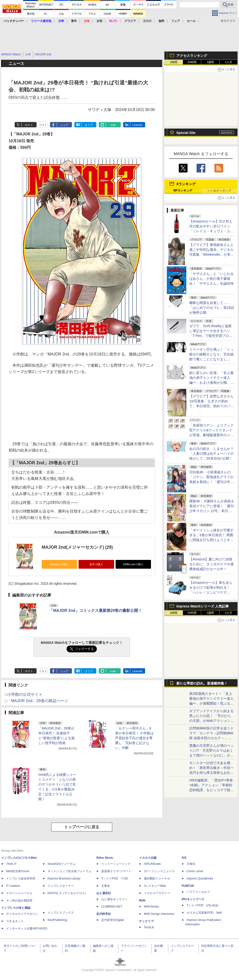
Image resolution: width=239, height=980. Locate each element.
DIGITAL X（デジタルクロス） (68, 893)
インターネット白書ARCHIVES (27, 929)
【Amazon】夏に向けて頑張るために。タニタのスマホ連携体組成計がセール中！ (211, 564)
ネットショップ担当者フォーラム (70, 871)
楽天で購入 (96, 564)
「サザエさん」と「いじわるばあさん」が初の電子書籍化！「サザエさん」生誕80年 (212, 279)
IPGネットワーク (193, 899)
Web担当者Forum (18, 871)
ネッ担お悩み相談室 (19, 900)
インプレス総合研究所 (21, 879)
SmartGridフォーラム (62, 864)
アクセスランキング (192, 56)
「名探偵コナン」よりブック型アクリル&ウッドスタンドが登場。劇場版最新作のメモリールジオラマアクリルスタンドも (211, 435)
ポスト (29, 125)
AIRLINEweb (152, 864)
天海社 (191, 864)
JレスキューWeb (155, 886)
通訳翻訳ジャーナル (157, 879)
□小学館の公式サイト (24, 694)
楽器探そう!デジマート (116, 871)
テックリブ (146, 921)
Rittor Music (105, 858)
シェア (64, 125)
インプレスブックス (61, 913)
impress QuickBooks (200, 879)
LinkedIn (138, 125)
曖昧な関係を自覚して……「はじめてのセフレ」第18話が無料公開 (212, 308)
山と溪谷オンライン (114, 899)
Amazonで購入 (60, 564)
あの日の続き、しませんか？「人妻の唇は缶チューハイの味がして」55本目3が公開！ (211, 454)
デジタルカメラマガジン (22, 914)
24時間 (192, 62)
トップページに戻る (82, 827)
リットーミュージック (116, 864)
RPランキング (183, 191)
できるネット (15, 921)
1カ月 (229, 62)
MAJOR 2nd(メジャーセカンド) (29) (77, 547)
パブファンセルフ (198, 892)
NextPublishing (57, 920)
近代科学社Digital (113, 920)
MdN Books (151, 907)
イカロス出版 (148, 858)
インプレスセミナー (61, 886)
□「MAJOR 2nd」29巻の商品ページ (36, 701)
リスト (43, 125)
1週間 (210, 62)
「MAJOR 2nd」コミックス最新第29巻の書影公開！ (96, 611)
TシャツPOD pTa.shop (202, 905)
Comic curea (195, 871)
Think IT (11, 864)
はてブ (89, 125)
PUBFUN (188, 886)
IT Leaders (13, 886)
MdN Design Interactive (159, 914)
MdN (142, 900)
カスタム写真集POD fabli (204, 913)
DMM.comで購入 (133, 564)
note (113, 125)
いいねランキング (219, 191)
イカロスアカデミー (157, 893)
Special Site (186, 133)
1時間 (174, 62)
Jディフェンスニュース (159, 871)
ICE (184, 858)
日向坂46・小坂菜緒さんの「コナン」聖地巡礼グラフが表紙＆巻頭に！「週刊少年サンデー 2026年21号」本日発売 (211, 482)
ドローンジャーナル (19, 893)
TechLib (149, 927)
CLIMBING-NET (112, 907)
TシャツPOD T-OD (115, 879)
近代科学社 (104, 914)
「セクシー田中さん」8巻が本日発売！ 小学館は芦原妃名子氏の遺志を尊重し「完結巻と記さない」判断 (134, 738)
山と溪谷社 (104, 893)
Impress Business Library (64, 879)
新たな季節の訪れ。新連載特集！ (202, 683)
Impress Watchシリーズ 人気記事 (203, 606)
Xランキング (186, 184)
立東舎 (106, 886)
